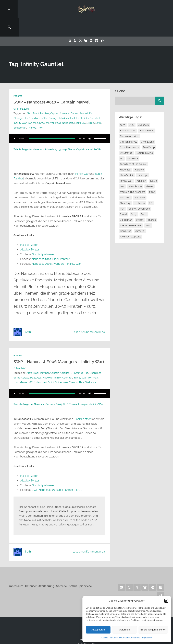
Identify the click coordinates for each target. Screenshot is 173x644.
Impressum (147, 638)
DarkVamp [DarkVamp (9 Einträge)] (149, 130)
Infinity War (82, 156)
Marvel (41, 105)
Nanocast (59, 105)
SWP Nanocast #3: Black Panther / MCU (57, 476)
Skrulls (82, 105)
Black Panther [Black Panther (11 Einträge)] (128, 113)
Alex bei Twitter (30, 231)
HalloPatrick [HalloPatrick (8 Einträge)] (127, 157)
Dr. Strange (95, 96)
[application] (59, 121)
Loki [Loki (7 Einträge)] (122, 169)
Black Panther (41, 96)
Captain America (60, 96)
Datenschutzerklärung (130, 638)
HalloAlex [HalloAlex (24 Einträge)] (125, 152)
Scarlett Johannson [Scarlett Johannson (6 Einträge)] (139, 191)
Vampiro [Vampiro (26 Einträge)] (140, 213)
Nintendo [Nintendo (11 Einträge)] (140, 185)
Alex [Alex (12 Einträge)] (132, 107)
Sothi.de (62, 572)
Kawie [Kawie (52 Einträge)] (153, 163)
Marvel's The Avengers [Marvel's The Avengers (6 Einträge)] (132, 174)
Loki (16, 369)
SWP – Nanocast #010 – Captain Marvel (53, 84)
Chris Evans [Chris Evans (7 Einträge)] (147, 124)
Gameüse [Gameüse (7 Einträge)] (133, 141)
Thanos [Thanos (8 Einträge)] (152, 202)
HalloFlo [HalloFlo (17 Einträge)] (139, 152)
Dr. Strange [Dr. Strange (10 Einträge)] (126, 135)
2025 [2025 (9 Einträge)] (123, 107)
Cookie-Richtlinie (110, 638)
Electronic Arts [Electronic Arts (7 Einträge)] (145, 135)
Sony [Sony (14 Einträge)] (134, 197)
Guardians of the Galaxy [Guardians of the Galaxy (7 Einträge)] (133, 146)
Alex (29, 96)
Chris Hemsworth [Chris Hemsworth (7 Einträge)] (129, 130)
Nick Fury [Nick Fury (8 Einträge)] (125, 185)
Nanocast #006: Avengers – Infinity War (56, 245)
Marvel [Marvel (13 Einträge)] (150, 169)
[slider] (52, 121)
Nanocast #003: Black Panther (51, 241)
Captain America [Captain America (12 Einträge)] (129, 118)
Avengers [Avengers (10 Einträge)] (144, 107)
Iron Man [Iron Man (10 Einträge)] (141, 163)
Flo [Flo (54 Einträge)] (122, 141)
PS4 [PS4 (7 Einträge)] (122, 191)
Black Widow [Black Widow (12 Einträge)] (147, 113)
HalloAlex (53, 100)
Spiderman (20, 110)
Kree (34, 105)
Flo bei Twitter (29, 227)
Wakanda (90, 369)
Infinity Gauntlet (80, 100)
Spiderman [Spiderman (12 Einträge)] (126, 202)
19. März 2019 (21, 91)
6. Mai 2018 (20, 355)
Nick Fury (71, 105)
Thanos (32, 110)
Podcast (18, 78)
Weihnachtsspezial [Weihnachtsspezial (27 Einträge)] (130, 219)
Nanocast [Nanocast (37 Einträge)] (140, 180)
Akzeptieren (98, 630)
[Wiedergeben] (14, 121)
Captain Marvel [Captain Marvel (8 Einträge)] (128, 124)
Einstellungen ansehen (153, 630)
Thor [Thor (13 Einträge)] (148, 208)
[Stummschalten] (90, 121)
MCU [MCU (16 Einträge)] (152, 174)
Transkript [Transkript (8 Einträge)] (125, 213)
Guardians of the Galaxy (32, 100)
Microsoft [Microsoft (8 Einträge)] (125, 180)
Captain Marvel (79, 96)
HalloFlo (65, 100)
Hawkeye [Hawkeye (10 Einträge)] (143, 157)
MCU (50, 105)
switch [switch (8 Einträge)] (140, 202)
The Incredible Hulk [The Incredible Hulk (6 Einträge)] (131, 208)
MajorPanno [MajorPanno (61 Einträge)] (135, 169)
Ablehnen (124, 630)
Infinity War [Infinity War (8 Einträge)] (126, 163)
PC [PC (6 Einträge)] (151, 185)
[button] (166, 601)
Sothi (90, 105)
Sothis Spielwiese (43, 236)
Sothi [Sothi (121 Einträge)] (144, 197)
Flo (15, 100)
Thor (40, 110)
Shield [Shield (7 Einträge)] (123, 197)
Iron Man (24, 105)
